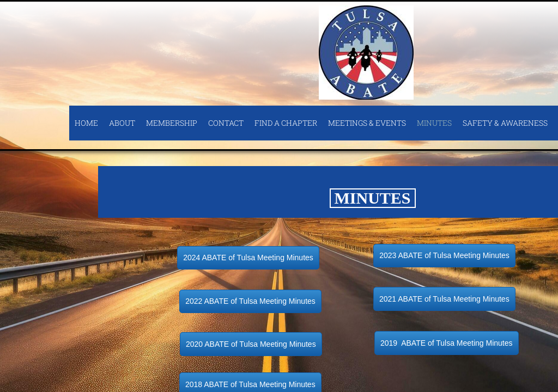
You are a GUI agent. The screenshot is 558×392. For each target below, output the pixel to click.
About (122, 123)
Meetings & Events (367, 123)
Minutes (434, 123)
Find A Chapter (286, 123)
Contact (226, 123)
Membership (172, 123)
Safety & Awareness (505, 123)
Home (86, 123)
